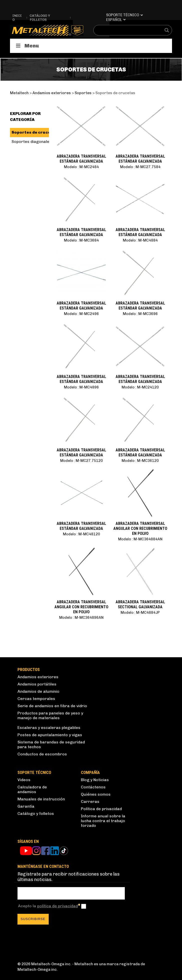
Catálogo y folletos (40, 17)
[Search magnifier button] (167, 30)
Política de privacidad (101, 809)
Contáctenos (93, 787)
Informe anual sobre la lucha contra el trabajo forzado (103, 821)
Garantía (26, 806)
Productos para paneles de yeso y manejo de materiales (50, 715)
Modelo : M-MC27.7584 (140, 167)
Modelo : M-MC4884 (140, 240)
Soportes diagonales (32, 142)
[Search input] (129, 30)
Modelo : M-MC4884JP (140, 613)
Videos (24, 780)
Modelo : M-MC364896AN (81, 618)
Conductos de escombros (42, 754)
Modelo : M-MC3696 (140, 314)
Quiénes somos (96, 794)
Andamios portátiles (37, 684)
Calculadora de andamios (32, 789)
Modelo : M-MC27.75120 (82, 461)
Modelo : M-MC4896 (81, 387)
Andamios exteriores (38, 677)
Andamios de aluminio (38, 691)
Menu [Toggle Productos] (27, 46)
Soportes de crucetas (35, 132)
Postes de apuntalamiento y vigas (50, 735)
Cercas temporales (36, 699)
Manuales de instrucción (41, 799)
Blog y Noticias (95, 780)
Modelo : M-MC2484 (81, 167)
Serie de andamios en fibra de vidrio (52, 706)
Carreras (90, 802)
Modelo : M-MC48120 (82, 534)
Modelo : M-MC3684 (81, 240)
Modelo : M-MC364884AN (140, 539)
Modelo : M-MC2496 (81, 314)
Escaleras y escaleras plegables (49, 728)
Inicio (17, 17)
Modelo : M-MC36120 (140, 461)
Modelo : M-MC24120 (140, 387)
